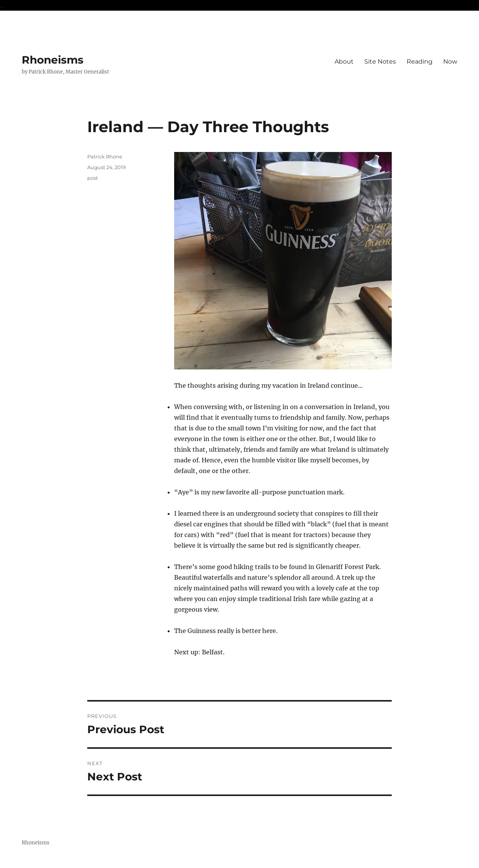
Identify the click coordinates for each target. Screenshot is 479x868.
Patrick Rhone (105, 157)
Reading (420, 62)
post (93, 178)
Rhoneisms (53, 60)
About (344, 62)
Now (450, 62)
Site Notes (380, 62)
